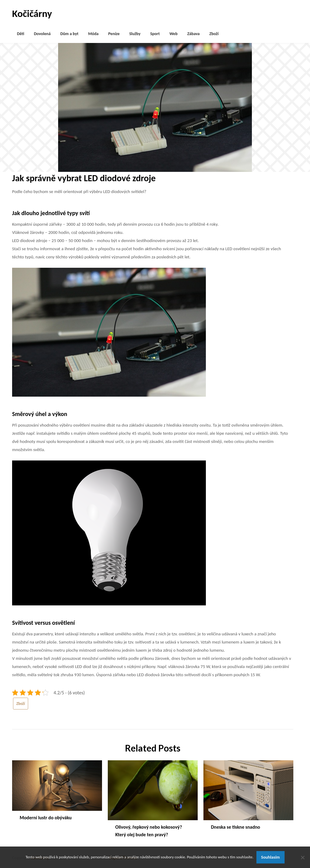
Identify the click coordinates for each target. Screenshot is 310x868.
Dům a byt (69, 34)
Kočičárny (32, 14)
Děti (21, 34)
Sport (155, 34)
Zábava (193, 34)
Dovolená (42, 34)
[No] (302, 857)
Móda (93, 34)
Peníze (114, 34)
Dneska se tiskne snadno (236, 827)
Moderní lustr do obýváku (46, 818)
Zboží (214, 34)
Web (174, 34)
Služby (135, 34)
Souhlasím (271, 857)
